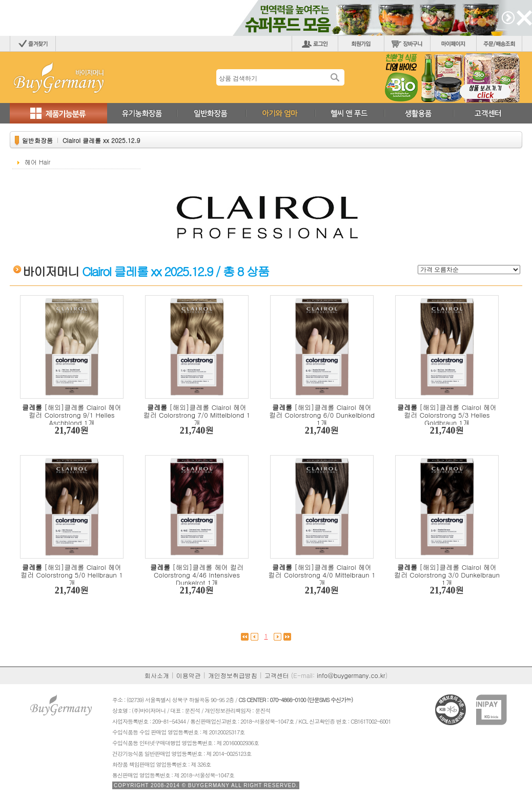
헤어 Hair (37, 162)
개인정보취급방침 (233, 675)
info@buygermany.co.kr (351, 675)
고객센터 (277, 675)
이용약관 (189, 675)
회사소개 (157, 675)
